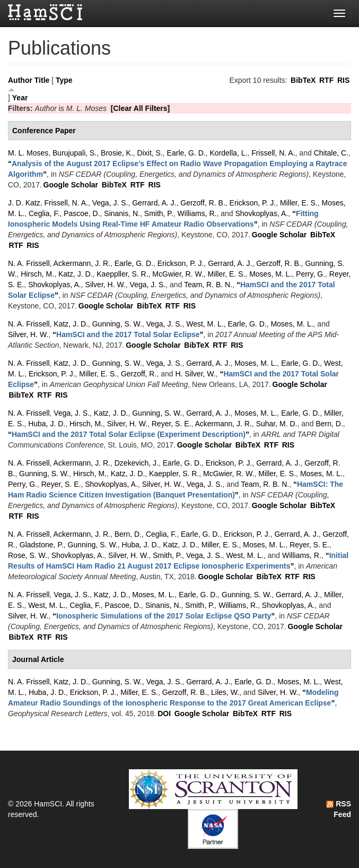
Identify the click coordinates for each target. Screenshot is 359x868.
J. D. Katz (24, 203)
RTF (326, 80)
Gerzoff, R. (139, 374)
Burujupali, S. (75, 153)
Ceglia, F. (44, 213)
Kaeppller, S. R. (122, 274)
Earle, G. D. (186, 153)
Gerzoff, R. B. (203, 203)
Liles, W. (225, 692)
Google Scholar (71, 185)
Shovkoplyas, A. (262, 213)
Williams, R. (197, 213)
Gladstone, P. (42, 545)
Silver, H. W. (106, 285)
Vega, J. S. (110, 203)
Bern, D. (329, 424)
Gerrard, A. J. (154, 203)
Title (42, 80)
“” (128, 334)
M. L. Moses (28, 153)
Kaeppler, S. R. (174, 474)
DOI (164, 714)
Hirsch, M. (37, 274)
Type (64, 80)
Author (20, 80)
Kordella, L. (229, 153)
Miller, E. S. (299, 203)
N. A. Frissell (29, 263)
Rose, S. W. (28, 555)
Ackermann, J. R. (82, 263)
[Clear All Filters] (141, 108)
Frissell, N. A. (273, 153)
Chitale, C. (331, 153)
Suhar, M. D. (277, 424)
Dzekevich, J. (137, 463)
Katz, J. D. (76, 274)
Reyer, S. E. (172, 424)
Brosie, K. (117, 153)
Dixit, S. (150, 153)
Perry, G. (310, 274)
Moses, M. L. (270, 274)
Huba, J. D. (47, 424)
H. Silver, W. (195, 374)
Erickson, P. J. (253, 203)
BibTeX (303, 80)
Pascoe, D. (82, 213)
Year (20, 98)
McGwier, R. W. (178, 274)
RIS (343, 80)
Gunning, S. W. (117, 324)
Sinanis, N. (122, 213)
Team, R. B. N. (208, 285)
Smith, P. (159, 213)
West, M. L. (205, 324)
